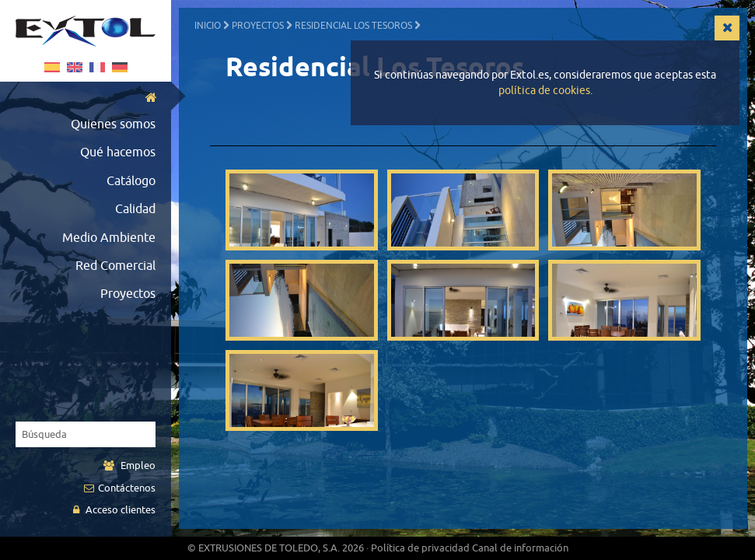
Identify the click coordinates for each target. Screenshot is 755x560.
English (75, 67)
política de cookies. (545, 91)
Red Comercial (115, 266)
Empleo (129, 465)
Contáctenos (120, 488)
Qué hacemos (118, 152)
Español (52, 67)
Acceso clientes (114, 510)
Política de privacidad (420, 548)
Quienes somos (113, 124)
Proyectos (128, 294)
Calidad (135, 209)
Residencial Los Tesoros (353, 26)
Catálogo (131, 181)
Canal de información (520, 548)
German (120, 67)
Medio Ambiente (109, 238)
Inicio (208, 26)
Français (97, 67)
